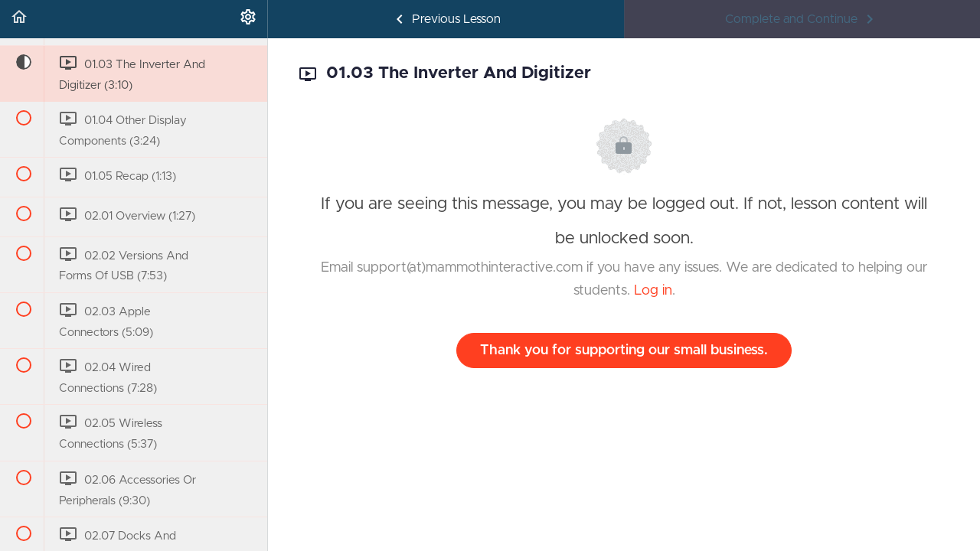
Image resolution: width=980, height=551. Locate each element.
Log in (653, 291)
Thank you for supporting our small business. (624, 350)
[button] (19, 19)
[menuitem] (248, 19)
